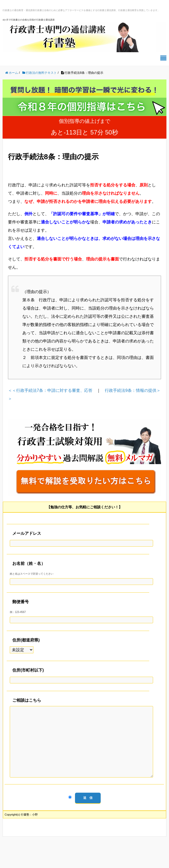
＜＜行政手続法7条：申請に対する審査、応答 (50, 390)
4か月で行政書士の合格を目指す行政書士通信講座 (29, 20)
